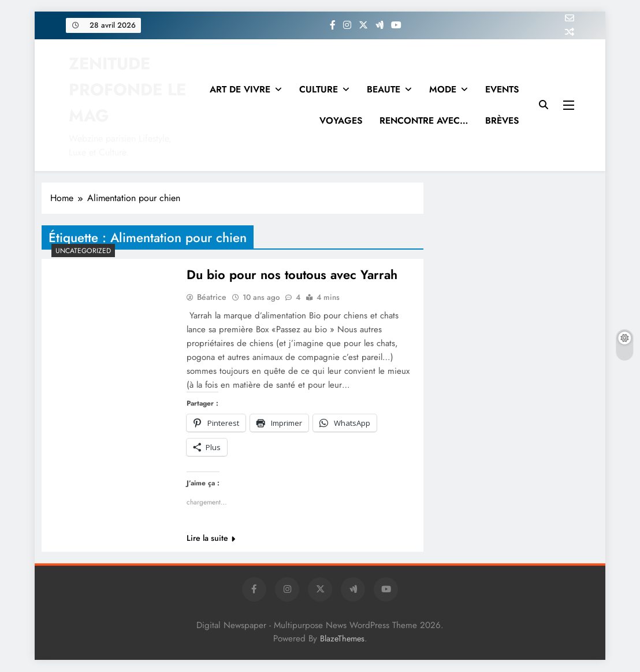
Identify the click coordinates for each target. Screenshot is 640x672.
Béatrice (212, 298)
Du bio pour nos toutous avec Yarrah (292, 275)
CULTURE (319, 89)
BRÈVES (502, 120)
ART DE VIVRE (240, 89)
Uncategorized (83, 251)
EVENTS (502, 89)
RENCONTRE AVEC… (424, 120)
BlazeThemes (342, 639)
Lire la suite (211, 539)
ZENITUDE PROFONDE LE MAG (127, 90)
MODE (443, 89)
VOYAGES (341, 120)
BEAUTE (384, 89)
